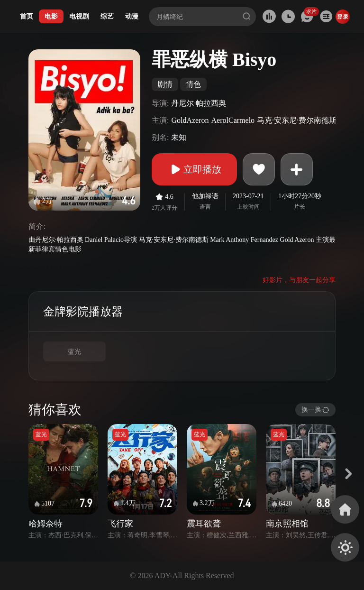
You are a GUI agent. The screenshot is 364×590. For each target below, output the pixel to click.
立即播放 (194, 169)
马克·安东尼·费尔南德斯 (297, 120)
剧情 (165, 84)
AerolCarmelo (233, 120)
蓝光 (74, 352)
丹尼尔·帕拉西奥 (199, 103)
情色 (193, 84)
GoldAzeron (190, 120)
